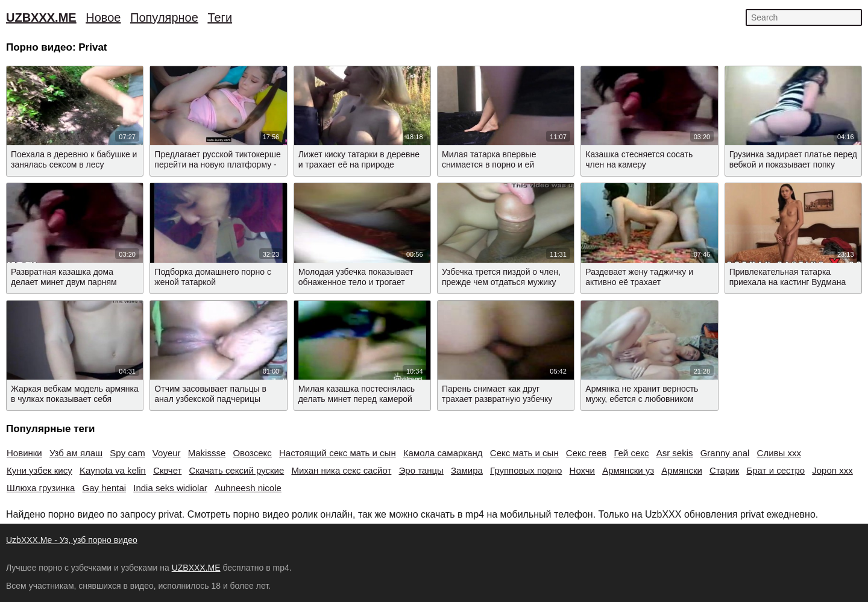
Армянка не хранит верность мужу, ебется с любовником (642, 394)
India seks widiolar (170, 488)
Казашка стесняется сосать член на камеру (639, 159)
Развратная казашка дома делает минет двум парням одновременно (64, 282)
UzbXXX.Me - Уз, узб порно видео (72, 540)
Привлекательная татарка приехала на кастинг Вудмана (788, 277)
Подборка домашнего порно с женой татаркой (213, 277)
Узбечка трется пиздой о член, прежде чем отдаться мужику (501, 277)
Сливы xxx (779, 453)
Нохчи (582, 470)
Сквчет (167, 470)
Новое (103, 17)
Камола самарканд (443, 453)
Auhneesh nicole (248, 488)
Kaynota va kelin (113, 470)
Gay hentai (105, 488)
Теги (220, 17)
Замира (467, 470)
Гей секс (631, 453)
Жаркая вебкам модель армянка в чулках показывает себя (75, 394)
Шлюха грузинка (41, 488)
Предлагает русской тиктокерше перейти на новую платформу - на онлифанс (217, 165)
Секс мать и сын (524, 453)
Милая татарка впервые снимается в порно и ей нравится (489, 165)
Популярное (164, 17)
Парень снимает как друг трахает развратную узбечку (497, 394)
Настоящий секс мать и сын (338, 453)
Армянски (682, 470)
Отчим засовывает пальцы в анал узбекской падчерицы (210, 394)
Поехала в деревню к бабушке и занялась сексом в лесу (74, 159)
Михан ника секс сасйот (341, 470)
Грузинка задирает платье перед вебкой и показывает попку (793, 159)
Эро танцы (421, 470)
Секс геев (586, 453)
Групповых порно (526, 470)
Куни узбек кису (39, 470)
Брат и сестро (775, 470)
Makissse (207, 453)
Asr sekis (675, 453)
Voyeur (167, 453)
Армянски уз (628, 470)
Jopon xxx (832, 470)
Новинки (24, 453)
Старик (724, 470)
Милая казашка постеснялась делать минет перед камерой (357, 394)
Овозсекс (252, 453)
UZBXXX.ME (41, 17)
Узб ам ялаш (76, 453)
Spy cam (127, 453)
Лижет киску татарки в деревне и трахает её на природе (359, 159)
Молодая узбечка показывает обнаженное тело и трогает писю (356, 282)
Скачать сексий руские (237, 470)
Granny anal (725, 453)
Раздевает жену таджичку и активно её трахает (639, 277)
